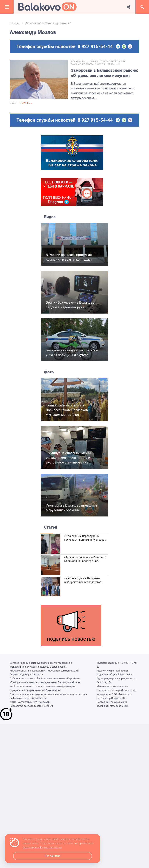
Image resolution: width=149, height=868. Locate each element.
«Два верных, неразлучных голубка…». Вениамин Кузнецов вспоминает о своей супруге (84, 537)
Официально (81, 64)
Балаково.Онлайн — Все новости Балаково (47, 7)
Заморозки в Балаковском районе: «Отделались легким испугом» (102, 73)
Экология (103, 64)
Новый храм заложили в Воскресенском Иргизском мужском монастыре (67, 408)
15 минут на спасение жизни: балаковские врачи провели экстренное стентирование (69, 456)
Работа (93, 64)
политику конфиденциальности (42, 848)
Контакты (44, 700)
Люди (113, 61)
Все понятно (53, 856)
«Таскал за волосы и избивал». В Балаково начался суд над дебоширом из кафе (85, 559)
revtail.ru (48, 704)
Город (106, 61)
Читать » (26, 103)
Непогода (123, 61)
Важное (97, 61)
